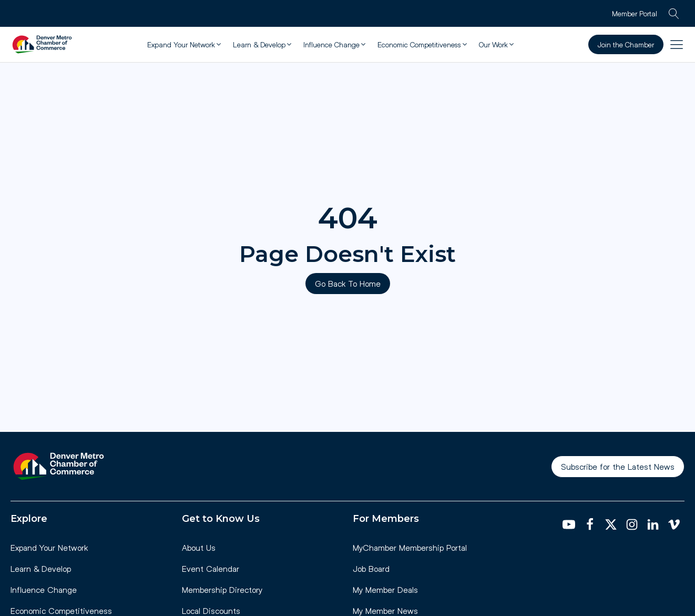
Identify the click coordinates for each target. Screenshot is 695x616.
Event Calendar (211, 568)
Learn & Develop (41, 568)
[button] (185, 44)
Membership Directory (222, 589)
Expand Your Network (49, 547)
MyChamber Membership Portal (410, 547)
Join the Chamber (626, 44)
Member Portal (635, 13)
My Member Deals (385, 589)
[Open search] (674, 14)
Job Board (371, 568)
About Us (199, 547)
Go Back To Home (348, 283)
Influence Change (44, 589)
